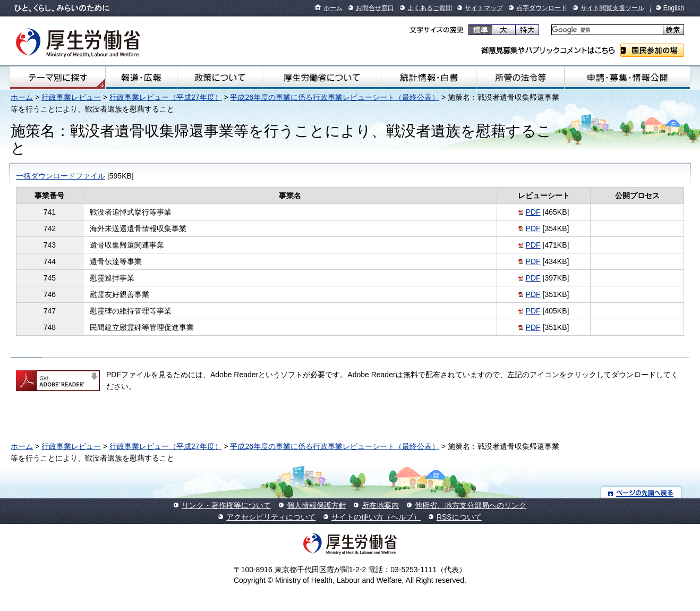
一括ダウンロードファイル (61, 176)
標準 (480, 30)
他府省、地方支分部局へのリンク (471, 505)
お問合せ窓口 (375, 8)
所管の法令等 (520, 78)
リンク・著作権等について (226, 505)
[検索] (606, 30)
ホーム (333, 8)
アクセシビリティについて (271, 517)
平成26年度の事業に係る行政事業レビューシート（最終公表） (335, 97)
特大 (527, 30)
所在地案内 (380, 505)
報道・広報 (141, 78)
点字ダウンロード (542, 8)
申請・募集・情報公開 (627, 78)
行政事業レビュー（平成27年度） (166, 97)
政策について (220, 78)
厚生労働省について (322, 78)
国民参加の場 (652, 50)
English (674, 8)
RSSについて (459, 517)
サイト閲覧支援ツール (612, 8)
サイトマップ (484, 8)
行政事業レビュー (71, 97)
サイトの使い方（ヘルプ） (376, 517)
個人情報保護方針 (317, 505)
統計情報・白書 (429, 78)
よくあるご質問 (430, 8)
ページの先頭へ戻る (641, 492)
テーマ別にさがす (58, 78)
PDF (533, 212)
